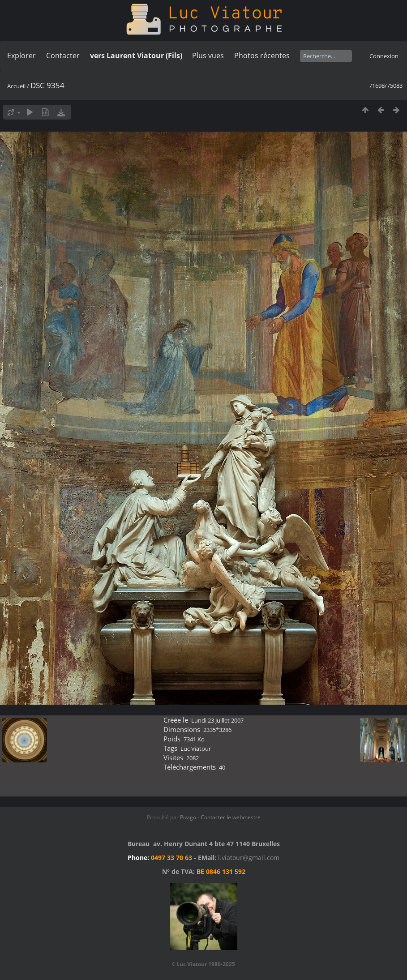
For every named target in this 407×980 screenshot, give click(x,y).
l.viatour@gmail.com (249, 858)
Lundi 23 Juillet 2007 (217, 720)
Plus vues (208, 56)
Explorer (21, 56)
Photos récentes (262, 56)
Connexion (384, 56)
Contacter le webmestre (231, 817)
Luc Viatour (196, 749)
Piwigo (188, 817)
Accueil (16, 86)
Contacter (63, 56)
